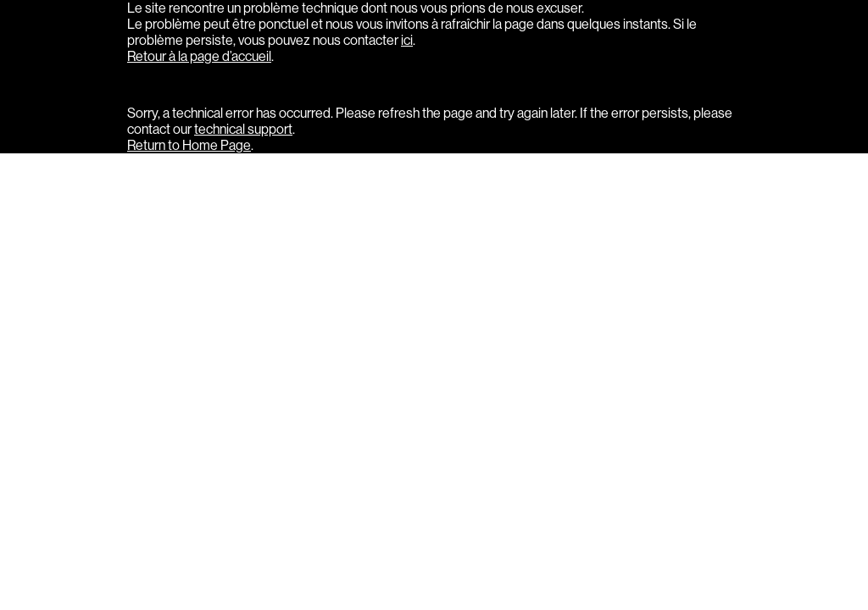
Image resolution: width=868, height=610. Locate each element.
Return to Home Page (189, 145)
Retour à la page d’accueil (199, 56)
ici (407, 40)
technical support (243, 129)
